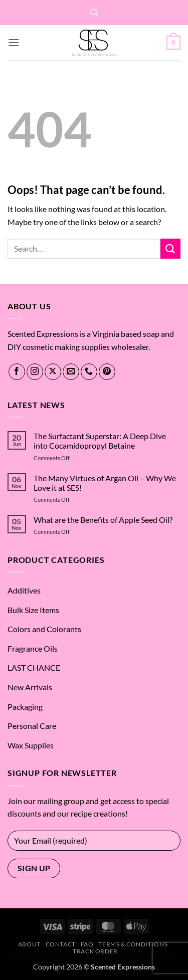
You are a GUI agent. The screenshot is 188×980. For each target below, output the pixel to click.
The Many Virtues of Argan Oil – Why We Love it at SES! (105, 483)
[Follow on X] (53, 372)
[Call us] (89, 372)
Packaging (25, 707)
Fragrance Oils (33, 648)
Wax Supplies (31, 745)
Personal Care (32, 726)
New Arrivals (30, 687)
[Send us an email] (71, 372)
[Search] (94, 13)
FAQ (87, 944)
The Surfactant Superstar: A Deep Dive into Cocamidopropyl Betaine (100, 441)
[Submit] (170, 248)
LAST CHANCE (34, 667)
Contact (61, 944)
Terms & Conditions (133, 944)
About (29, 944)
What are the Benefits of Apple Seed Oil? (103, 520)
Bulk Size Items (33, 610)
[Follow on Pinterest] (107, 372)
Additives (24, 590)
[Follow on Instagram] (35, 372)
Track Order (95, 951)
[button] (14, 42)
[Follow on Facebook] (17, 372)
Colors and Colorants (44, 629)
